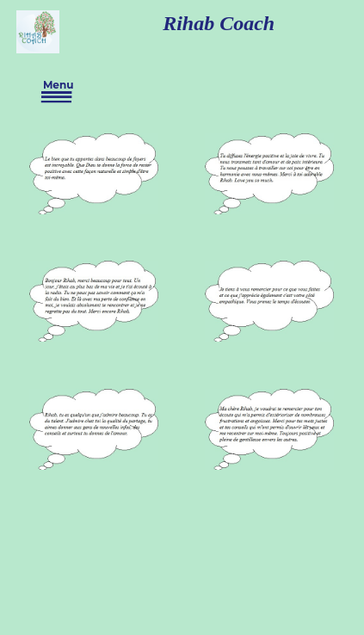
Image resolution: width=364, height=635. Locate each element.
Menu (57, 92)
